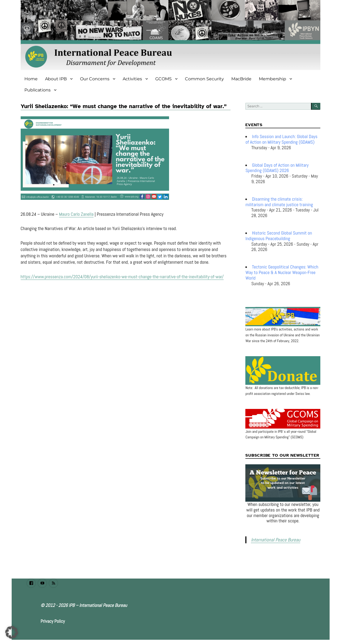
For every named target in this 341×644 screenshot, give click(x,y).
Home (31, 79)
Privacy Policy (53, 620)
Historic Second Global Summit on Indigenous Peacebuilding (279, 236)
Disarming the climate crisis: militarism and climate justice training (279, 202)
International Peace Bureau (273, 539)
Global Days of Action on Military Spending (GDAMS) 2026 (277, 168)
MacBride (241, 79)
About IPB (56, 79)
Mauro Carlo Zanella (76, 214)
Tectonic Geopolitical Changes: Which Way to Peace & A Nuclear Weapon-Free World (282, 272)
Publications (37, 90)
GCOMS (163, 79)
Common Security (204, 79)
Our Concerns (95, 79)
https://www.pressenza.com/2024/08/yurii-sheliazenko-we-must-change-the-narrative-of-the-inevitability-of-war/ (122, 277)
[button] (12, 632)
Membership (273, 79)
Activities (132, 79)
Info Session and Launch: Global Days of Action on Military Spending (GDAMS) (281, 139)
